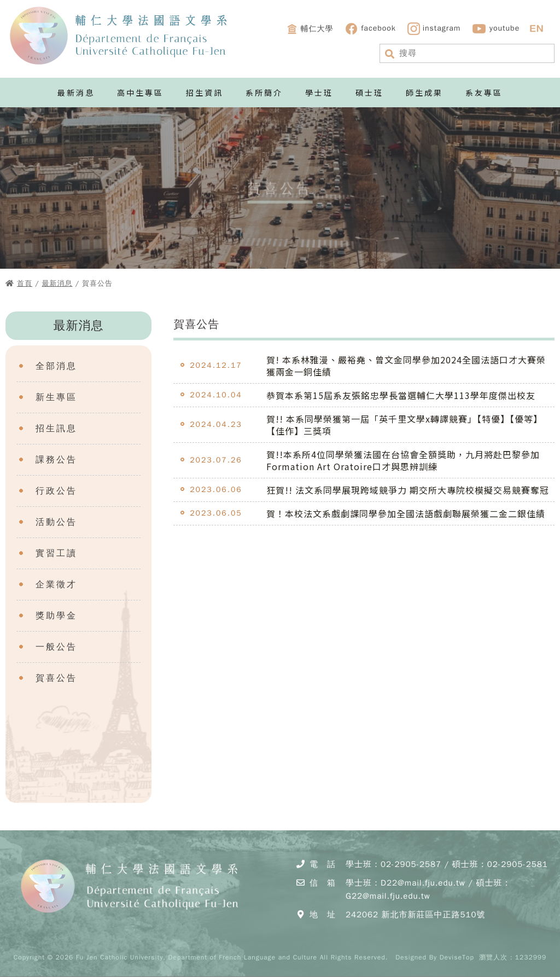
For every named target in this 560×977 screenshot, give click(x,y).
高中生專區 (140, 93)
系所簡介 (264, 93)
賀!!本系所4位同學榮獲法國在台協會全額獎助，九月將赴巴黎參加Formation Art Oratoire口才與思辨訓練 (403, 460)
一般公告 (56, 647)
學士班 (319, 93)
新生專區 (56, 397)
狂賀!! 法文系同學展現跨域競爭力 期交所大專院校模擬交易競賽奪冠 (408, 490)
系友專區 (484, 93)
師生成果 (424, 93)
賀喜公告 (56, 678)
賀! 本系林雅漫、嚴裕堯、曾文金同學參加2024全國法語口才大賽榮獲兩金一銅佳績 (406, 366)
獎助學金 (56, 616)
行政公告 (56, 491)
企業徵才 (56, 585)
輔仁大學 (310, 29)
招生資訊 (205, 93)
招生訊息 (56, 429)
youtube (496, 29)
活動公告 (56, 522)
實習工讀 (56, 553)
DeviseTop (457, 957)
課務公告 (56, 460)
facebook (370, 29)
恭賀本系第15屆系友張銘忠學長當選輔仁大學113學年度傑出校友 (401, 395)
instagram (434, 29)
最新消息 (76, 93)
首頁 (25, 283)
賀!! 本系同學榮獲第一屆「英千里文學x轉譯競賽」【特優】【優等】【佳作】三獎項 (404, 425)
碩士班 (369, 93)
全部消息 (56, 366)
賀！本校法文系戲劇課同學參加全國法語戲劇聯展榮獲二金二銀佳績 (406, 513)
